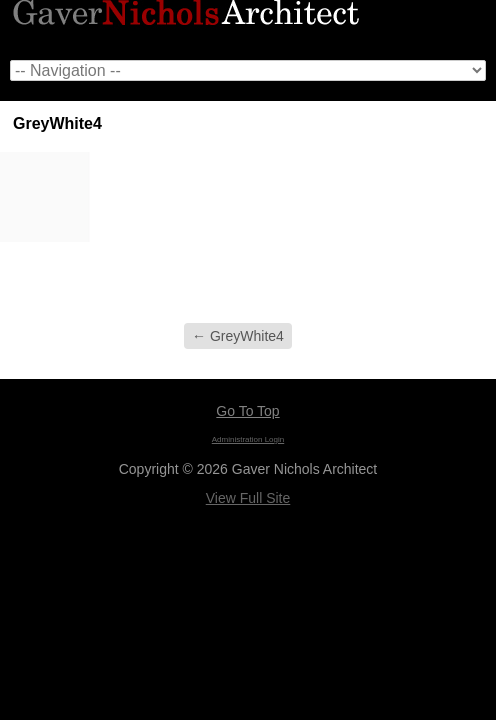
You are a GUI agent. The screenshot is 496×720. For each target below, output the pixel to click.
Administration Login (248, 439)
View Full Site (248, 498)
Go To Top (247, 411)
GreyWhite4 (238, 336)
